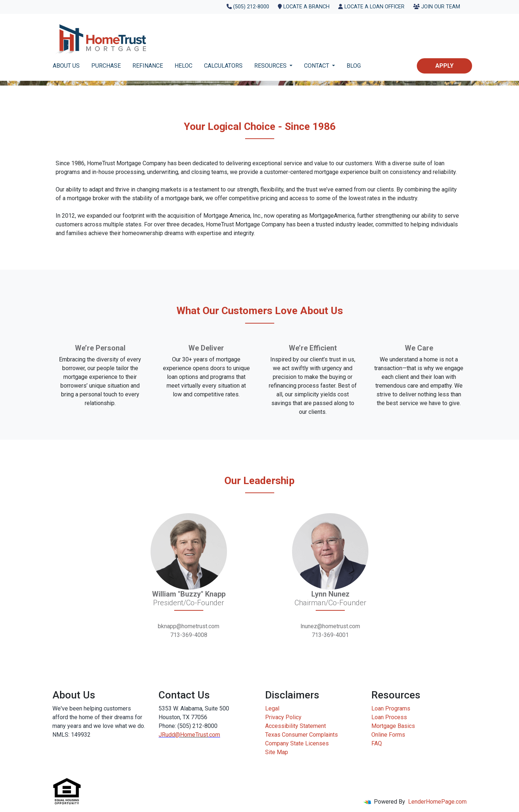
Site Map (277, 752)
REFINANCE (148, 66)
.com (214, 735)
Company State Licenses (297, 743)
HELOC (183, 66)
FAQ (377, 743)
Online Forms (388, 735)
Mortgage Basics (393, 726)
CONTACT (317, 66)
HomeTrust (194, 735)
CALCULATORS (223, 66)
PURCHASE (106, 66)
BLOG (354, 66)
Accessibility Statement (296, 726)
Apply (444, 66)
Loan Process (389, 717)
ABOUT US (66, 66)
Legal (272, 708)
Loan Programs (391, 708)
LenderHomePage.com (437, 802)
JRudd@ (169, 735)
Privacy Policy (283, 717)
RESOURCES (271, 66)
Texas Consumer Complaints (302, 735)
